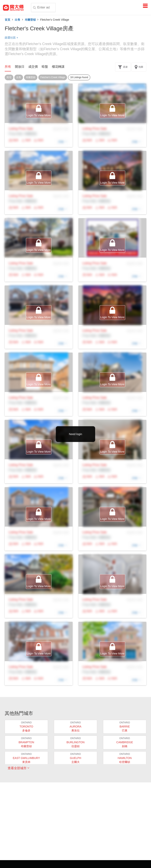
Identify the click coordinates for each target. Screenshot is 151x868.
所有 (8, 67)
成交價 (33, 67)
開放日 (20, 67)
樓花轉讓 (58, 67)
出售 (17, 20)
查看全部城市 (18, 768)
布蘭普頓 (30, 20)
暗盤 (45, 67)
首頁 (7, 20)
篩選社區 (11, 38)
